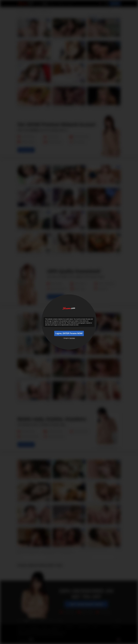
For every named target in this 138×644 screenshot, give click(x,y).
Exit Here (72, 338)
